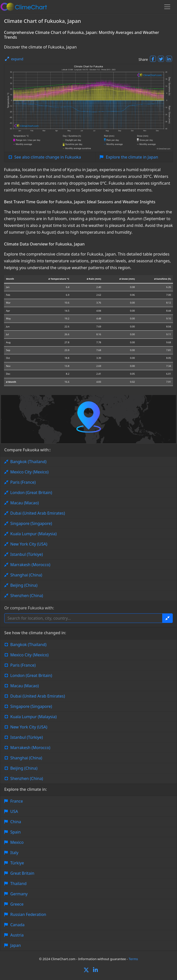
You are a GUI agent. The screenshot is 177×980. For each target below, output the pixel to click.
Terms (133, 959)
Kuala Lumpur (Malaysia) (33, 534)
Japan (16, 945)
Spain (16, 832)
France (17, 801)
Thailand (18, 884)
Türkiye (17, 863)
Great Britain (22, 873)
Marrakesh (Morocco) (30, 565)
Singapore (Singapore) (31, 523)
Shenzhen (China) (27, 596)
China (16, 822)
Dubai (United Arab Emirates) (38, 513)
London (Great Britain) (31, 493)
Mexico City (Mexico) (29, 472)
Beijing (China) (24, 585)
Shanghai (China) (26, 575)
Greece (17, 904)
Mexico (17, 842)
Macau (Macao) (25, 503)
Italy (14, 853)
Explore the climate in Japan (132, 157)
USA (14, 811)
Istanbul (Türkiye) (27, 554)
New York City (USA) (29, 544)
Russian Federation (28, 914)
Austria (17, 935)
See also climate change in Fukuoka (48, 157)
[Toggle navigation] (167, 7)
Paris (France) (23, 482)
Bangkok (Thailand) (28, 462)
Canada (17, 925)
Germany (19, 894)
